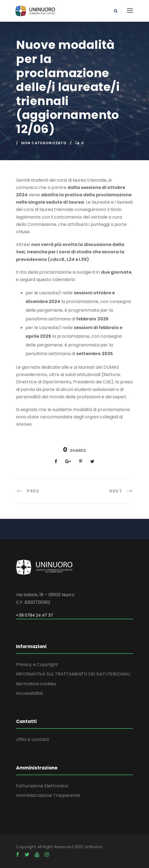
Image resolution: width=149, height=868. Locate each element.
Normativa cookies (36, 684)
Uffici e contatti (32, 739)
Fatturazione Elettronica (42, 786)
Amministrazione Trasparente (48, 795)
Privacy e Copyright (37, 665)
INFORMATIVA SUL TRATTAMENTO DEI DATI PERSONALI (73, 674)
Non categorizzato (44, 143)
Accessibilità (29, 693)
